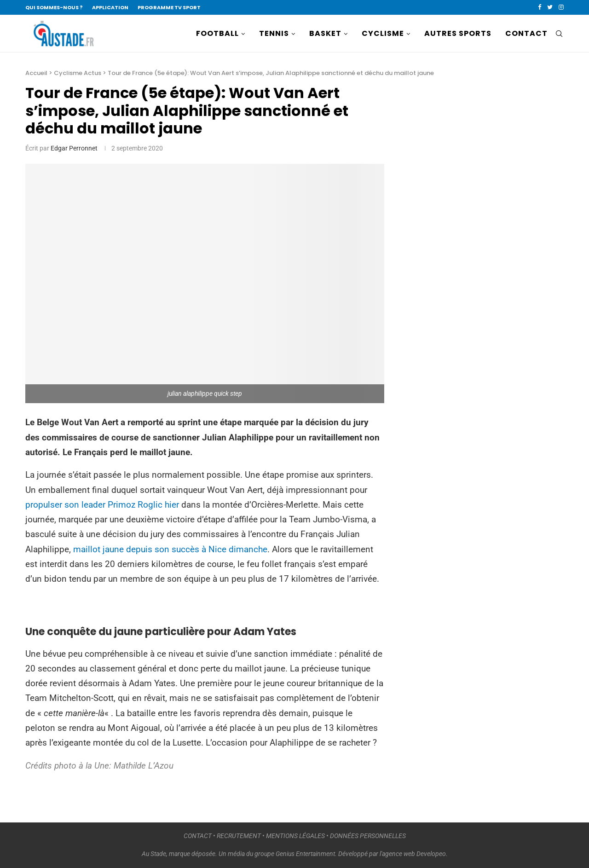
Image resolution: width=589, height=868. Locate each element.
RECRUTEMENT (239, 836)
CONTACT (526, 33)
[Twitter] (550, 7)
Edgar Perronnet (74, 148)
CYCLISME (383, 33)
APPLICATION (110, 7)
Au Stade (154, 854)
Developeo (431, 854)
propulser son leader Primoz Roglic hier (102, 505)
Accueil (36, 73)
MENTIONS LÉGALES (295, 836)
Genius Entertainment (305, 854)
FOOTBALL (217, 33)
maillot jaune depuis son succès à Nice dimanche (170, 549)
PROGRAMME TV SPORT (169, 7)
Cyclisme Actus (78, 73)
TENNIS (274, 33)
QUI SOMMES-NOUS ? (54, 7)
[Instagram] (561, 7)
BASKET (325, 33)
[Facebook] (540, 7)
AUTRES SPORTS (458, 33)
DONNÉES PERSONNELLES (368, 836)
